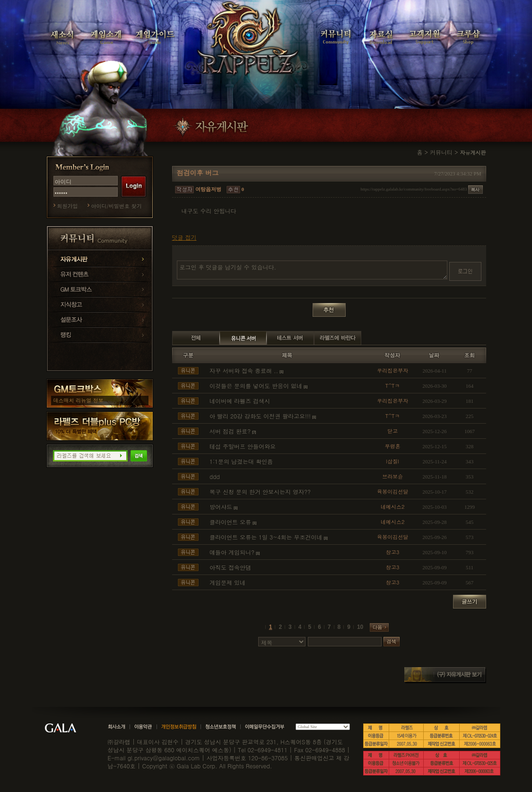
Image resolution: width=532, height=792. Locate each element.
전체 (196, 338)
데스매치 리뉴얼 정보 (78, 400)
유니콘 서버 (243, 338)
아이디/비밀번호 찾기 (117, 206)
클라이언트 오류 (230, 522)
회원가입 (68, 206)
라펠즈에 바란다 (338, 338)
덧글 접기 (184, 237)
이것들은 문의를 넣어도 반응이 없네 (256, 386)
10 (360, 627)
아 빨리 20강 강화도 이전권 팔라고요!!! (260, 416)
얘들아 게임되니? (232, 552)
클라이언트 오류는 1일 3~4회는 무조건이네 (266, 537)
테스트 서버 (290, 338)
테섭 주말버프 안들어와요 (243, 446)
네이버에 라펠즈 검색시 (240, 401)
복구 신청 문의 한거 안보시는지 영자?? (260, 492)
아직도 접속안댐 (230, 567)
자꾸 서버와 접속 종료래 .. (244, 370)
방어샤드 (221, 507)
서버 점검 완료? (230, 431)
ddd (215, 476)
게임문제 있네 (227, 582)
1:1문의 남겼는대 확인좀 (241, 461)
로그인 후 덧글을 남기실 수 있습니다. (312, 270)
